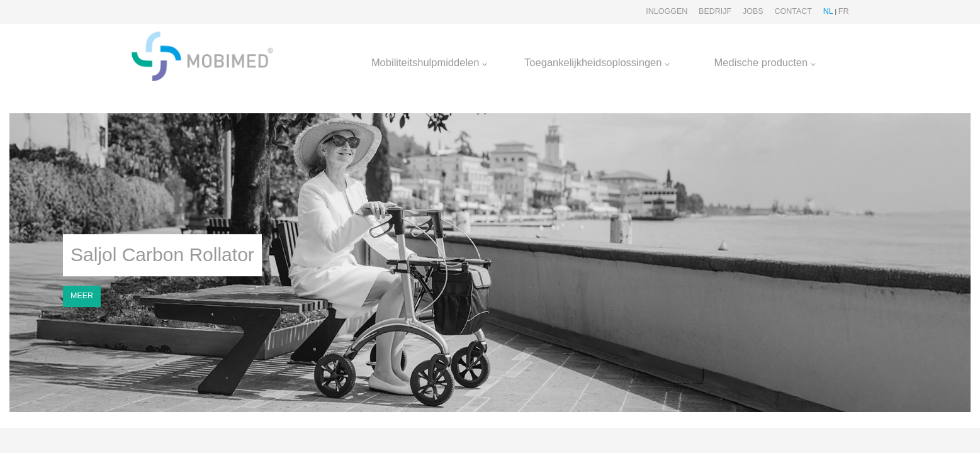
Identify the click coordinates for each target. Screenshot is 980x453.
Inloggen (667, 11)
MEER (82, 296)
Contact (793, 11)
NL (828, 11)
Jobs (753, 11)
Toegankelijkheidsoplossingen (597, 62)
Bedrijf (715, 11)
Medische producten (765, 62)
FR (844, 11)
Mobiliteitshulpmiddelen (429, 62)
